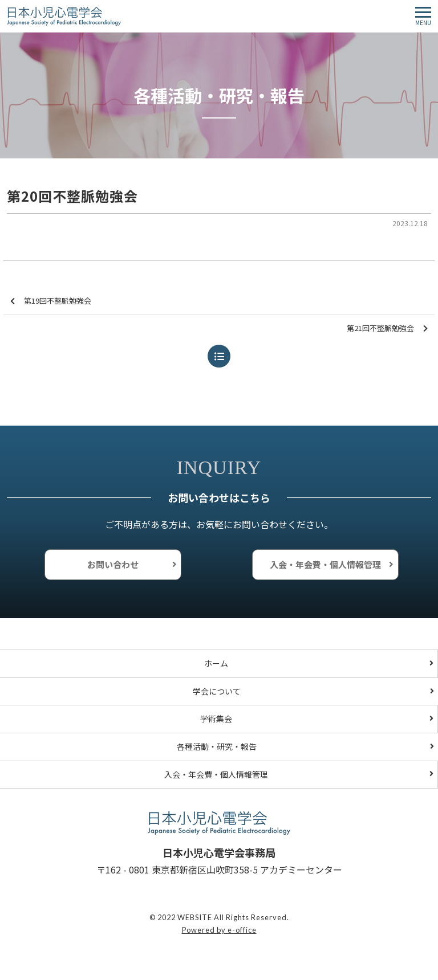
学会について (217, 691)
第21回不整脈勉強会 (387, 328)
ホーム (216, 663)
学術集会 (216, 718)
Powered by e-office (219, 930)
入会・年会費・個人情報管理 (325, 564)
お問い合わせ (113, 564)
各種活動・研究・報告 (217, 746)
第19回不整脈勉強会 (51, 301)
